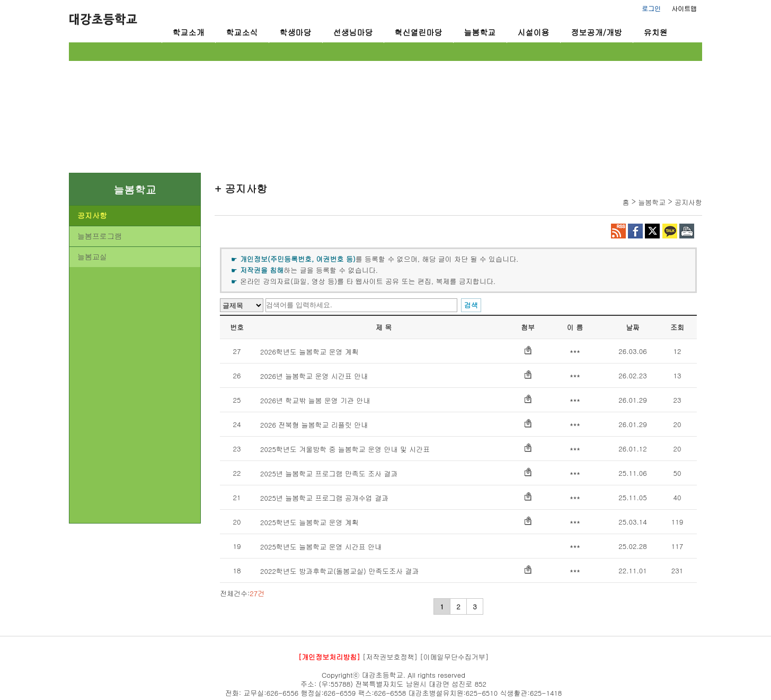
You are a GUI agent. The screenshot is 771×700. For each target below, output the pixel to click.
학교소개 (189, 32)
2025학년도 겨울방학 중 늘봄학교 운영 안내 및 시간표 (345, 449)
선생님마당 (353, 32)
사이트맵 (684, 8)
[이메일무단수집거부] (454, 657)
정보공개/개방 (597, 32)
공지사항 (92, 215)
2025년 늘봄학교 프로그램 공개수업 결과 (324, 498)
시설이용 (534, 32)
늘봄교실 (92, 256)
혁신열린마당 (419, 32)
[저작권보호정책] (390, 657)
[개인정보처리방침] (329, 657)
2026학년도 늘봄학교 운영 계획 (309, 352)
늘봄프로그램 (100, 236)
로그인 (651, 8)
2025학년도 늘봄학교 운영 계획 (309, 522)
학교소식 (242, 32)
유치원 (656, 32)
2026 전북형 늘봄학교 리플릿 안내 (314, 425)
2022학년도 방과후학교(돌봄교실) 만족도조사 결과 (340, 571)
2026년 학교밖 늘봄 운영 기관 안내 (315, 400)
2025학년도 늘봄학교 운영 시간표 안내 (321, 547)
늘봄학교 (480, 32)
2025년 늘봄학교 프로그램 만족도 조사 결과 (329, 473)
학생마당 (296, 32)
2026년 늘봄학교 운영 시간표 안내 (314, 376)
